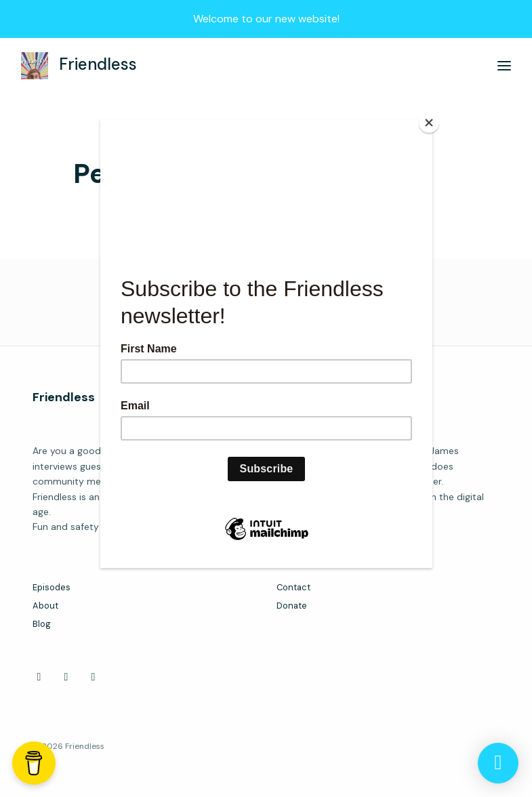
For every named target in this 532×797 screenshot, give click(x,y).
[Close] (429, 123)
